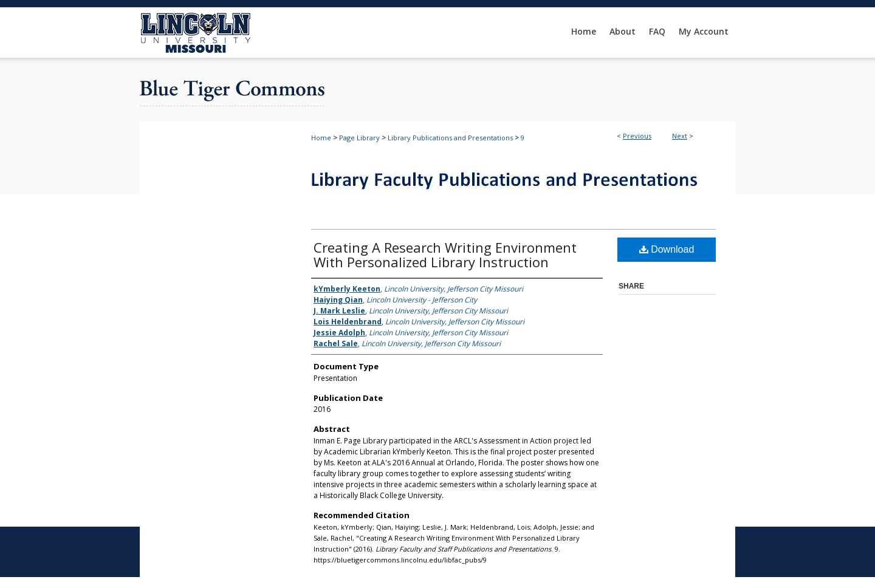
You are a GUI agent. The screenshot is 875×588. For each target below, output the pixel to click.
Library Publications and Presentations (450, 138)
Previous (637, 136)
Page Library (359, 138)
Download (667, 249)
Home (321, 138)
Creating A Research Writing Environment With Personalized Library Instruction (445, 255)
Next (680, 136)
